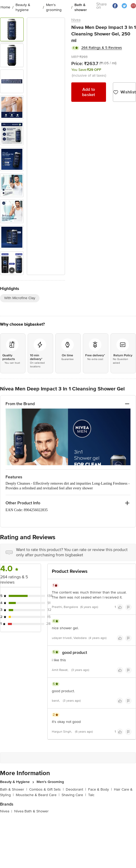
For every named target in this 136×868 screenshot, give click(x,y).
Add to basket (89, 92)
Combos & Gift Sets (46, 789)
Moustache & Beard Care (38, 795)
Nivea (76, 20)
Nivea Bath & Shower (31, 811)
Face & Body (100, 789)
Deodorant (76, 789)
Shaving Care (74, 795)
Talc (91, 795)
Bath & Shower (14, 789)
